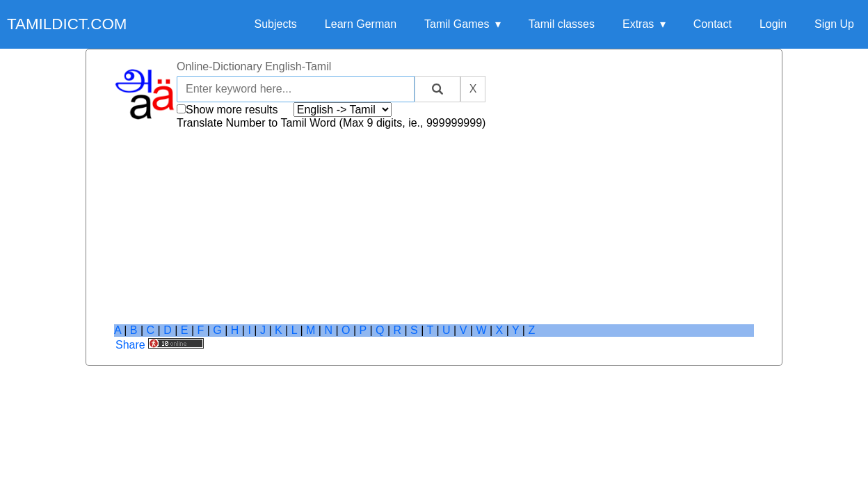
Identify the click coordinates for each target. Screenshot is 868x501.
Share (130, 345)
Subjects (275, 24)
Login (773, 24)
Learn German (361, 24)
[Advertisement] (434, 227)
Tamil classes (562, 24)
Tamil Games (457, 24)
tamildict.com (67, 24)
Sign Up (834, 24)
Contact (713, 24)
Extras (638, 24)
